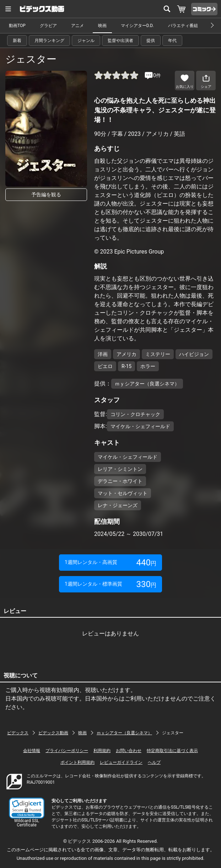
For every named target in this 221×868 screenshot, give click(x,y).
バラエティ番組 (183, 26)
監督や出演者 (120, 41)
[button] (27, 808)
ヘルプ (154, 762)
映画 (102, 26)
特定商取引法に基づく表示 (172, 751)
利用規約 (102, 751)
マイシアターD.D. (137, 26)
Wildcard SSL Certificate (27, 823)
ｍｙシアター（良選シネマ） (124, 733)
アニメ (77, 26)
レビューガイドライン (121, 762)
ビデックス (18, 733)
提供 (151, 41)
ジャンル (86, 41)
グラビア (48, 26)
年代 (172, 41)
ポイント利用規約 (77, 762)
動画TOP (17, 26)
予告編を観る (46, 195)
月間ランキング (49, 41)
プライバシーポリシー (67, 751)
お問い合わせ (129, 751)
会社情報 (32, 751)
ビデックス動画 (53, 733)
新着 (17, 41)
